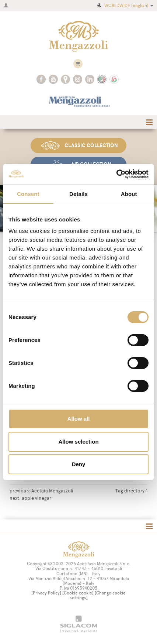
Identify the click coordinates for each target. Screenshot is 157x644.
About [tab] (129, 194)
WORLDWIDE (125, 6)
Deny (79, 464)
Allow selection (78, 442)
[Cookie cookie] (78, 593)
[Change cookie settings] (98, 595)
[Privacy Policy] (46, 593)
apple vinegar (36, 498)
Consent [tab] (28, 194)
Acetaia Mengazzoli (52, 491)
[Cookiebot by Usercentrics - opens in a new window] (116, 174)
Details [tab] (78, 194)
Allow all (79, 419)
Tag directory (130, 491)
